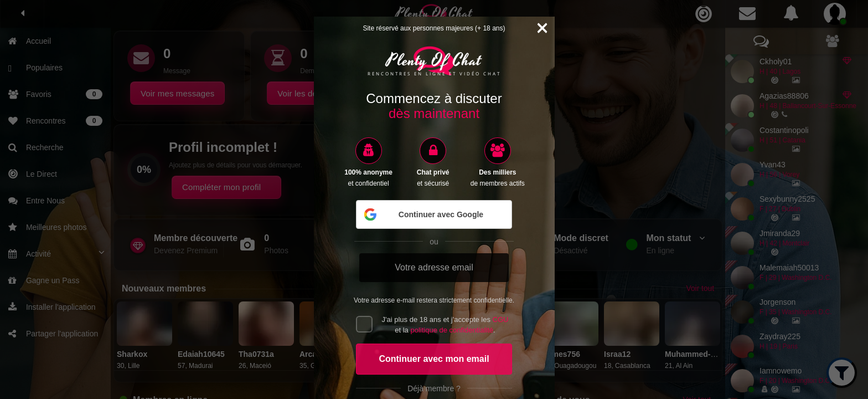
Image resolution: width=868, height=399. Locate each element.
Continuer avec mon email (434, 359)
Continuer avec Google (423, 214)
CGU (501, 319)
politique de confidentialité (452, 330)
